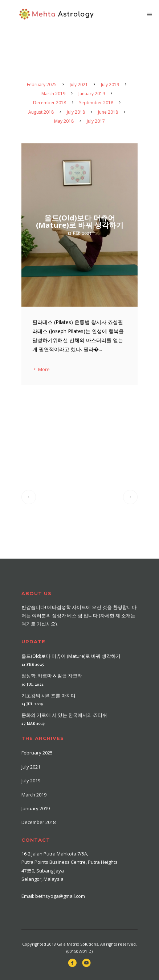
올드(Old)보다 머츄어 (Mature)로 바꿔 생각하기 (71, 656)
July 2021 (79, 85)
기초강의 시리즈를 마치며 (48, 695)
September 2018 (96, 103)
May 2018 (64, 121)
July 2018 (76, 112)
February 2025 (42, 85)
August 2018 (41, 112)
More (41, 369)
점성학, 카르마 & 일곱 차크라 (52, 676)
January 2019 (92, 94)
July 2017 (96, 121)
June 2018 (108, 112)
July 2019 (110, 85)
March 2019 (53, 94)
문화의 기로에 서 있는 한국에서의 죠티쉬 (64, 715)
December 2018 (50, 103)
